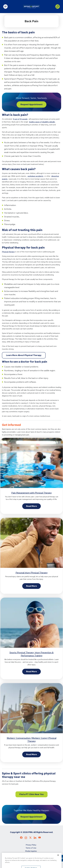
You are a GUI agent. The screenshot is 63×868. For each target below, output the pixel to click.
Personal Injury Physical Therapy (32, 573)
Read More (31, 506)
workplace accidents (35, 176)
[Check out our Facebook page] (21, 838)
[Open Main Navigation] (5, 7)
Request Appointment (31, 104)
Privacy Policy (31, 845)
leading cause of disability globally (42, 122)
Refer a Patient (31, 857)
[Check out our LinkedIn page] (35, 838)
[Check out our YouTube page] (40, 838)
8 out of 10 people (20, 119)
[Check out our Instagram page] (26, 838)
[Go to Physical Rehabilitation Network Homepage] (31, 7)
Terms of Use (31, 848)
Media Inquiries (31, 851)
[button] (58, 7)
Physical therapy (8, 252)
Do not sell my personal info (31, 854)
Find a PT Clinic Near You (31, 794)
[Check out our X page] (30, 838)
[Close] (58, 862)
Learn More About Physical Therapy (24, 355)
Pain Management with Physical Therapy (31, 493)
